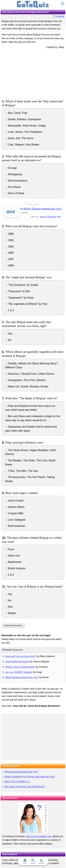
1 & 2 (10, 310)
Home (25, 861)
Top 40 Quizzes (48, 217)
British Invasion (15, 568)
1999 (9, 266)
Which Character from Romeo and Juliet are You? (30, 777)
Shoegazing (13, 174)
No (8, 340)
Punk (9, 549)
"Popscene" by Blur (18, 291)
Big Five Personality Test (39, 836)
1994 (9, 253)
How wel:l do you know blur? (21, 656)
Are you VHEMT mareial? (19, 672)
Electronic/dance (16, 181)
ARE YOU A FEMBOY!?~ (17, 781)
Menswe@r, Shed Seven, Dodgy (25, 126)
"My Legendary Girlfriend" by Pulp (26, 304)
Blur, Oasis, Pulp (16, 113)
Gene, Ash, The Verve (19, 138)
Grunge (11, 168)
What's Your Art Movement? (20, 667)
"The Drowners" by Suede (22, 285)
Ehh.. (10, 607)
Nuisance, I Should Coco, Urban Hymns (30, 374)
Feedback (60, 16)
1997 (9, 259)
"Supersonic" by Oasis (19, 298)
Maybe (10, 613)
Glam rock (12, 556)
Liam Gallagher (15, 520)
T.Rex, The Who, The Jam (22, 471)
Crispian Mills (14, 513)
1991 (9, 240)
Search (33, 861)
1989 (9, 234)
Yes (9, 334)
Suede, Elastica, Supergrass (23, 119)
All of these (13, 187)
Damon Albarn (15, 507)
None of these (15, 193)
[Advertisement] (33, 73)
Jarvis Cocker (14, 501)
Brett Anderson (15, 526)
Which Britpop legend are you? (43, 209)
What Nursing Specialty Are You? (21, 772)
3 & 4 (10, 575)
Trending (41, 861)
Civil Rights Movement (17, 661)
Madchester (13, 562)
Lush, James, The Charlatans (24, 132)
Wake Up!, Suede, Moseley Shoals (27, 386)
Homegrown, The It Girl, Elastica (25, 380)
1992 (9, 247)
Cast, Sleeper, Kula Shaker (22, 145)
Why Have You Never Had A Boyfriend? (25, 787)
